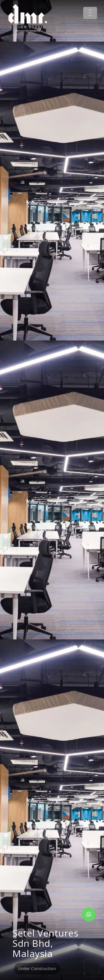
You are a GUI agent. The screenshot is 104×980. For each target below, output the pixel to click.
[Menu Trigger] (90, 13)
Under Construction (37, 969)
